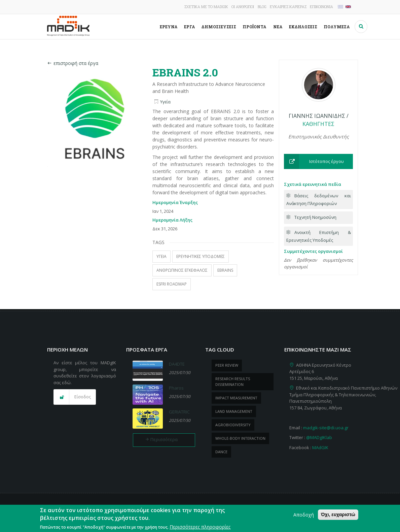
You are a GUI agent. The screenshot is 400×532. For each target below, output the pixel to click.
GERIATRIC (179, 412)
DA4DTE (177, 364)
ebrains (225, 270)
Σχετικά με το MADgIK (206, 7)
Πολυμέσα (337, 27)
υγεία (161, 256)
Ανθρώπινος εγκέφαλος (182, 270)
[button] (318, 162)
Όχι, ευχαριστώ (338, 517)
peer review (227, 365)
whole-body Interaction (240, 438)
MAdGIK (320, 447)
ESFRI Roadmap (172, 284)
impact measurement (236, 398)
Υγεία (165, 102)
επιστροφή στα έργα (73, 63)
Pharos (176, 388)
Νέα (278, 27)
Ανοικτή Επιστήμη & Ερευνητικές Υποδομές (319, 236)
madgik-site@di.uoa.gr (326, 428)
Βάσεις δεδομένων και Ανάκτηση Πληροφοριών (319, 199)
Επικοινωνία (321, 7)
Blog (262, 7)
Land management (234, 411)
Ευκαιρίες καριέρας (288, 7)
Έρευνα (169, 27)
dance (221, 452)
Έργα (190, 27)
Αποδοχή (304, 517)
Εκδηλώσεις (303, 27)
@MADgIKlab (319, 437)
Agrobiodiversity (233, 425)
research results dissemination (233, 381)
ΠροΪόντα (254, 27)
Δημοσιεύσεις (219, 27)
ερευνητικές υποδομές (201, 256)
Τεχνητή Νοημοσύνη (315, 217)
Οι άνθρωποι (243, 7)
